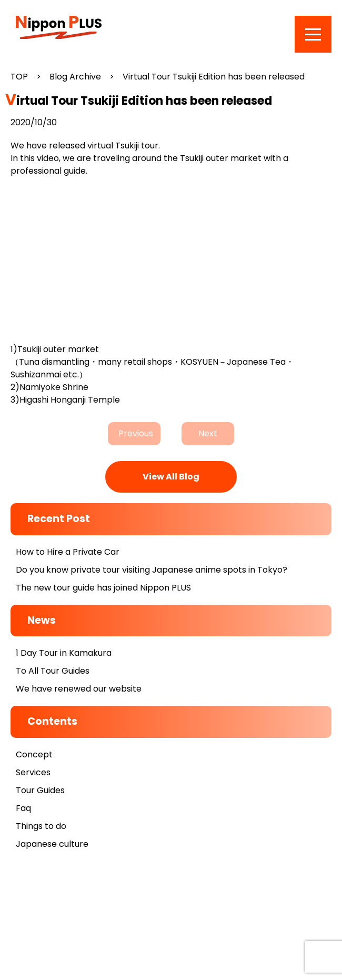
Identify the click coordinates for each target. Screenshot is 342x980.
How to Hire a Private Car (68, 552)
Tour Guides (40, 790)
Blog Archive (75, 77)
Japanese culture (52, 844)
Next (208, 433)
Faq (23, 808)
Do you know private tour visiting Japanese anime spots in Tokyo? (152, 570)
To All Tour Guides (53, 671)
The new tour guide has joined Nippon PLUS (103, 588)
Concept (34, 754)
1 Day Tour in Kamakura (64, 653)
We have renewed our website (79, 689)
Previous (136, 433)
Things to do (41, 826)
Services (33, 772)
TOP (19, 77)
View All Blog (171, 477)
